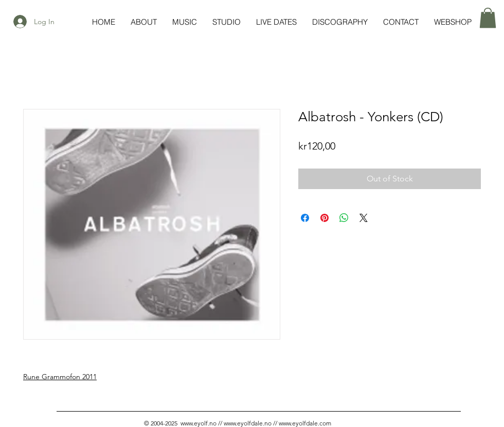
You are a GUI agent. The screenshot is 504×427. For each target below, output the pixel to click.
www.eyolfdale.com (305, 423)
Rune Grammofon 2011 (60, 377)
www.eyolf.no (199, 423)
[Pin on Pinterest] (325, 218)
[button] (488, 18)
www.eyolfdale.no (248, 423)
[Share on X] (364, 218)
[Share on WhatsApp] (344, 218)
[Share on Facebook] (305, 218)
